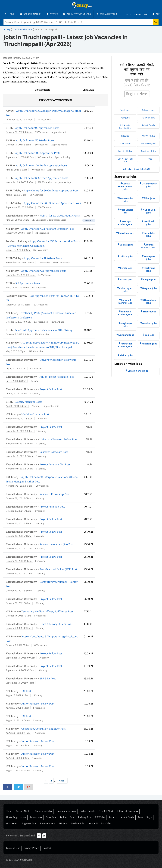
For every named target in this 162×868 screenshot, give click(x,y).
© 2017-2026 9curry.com (19, 860)
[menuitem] (9, 14)
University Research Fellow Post (58, 439)
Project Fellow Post (51, 389)
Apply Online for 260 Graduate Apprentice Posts (52, 203)
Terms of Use (13, 848)
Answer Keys (145, 817)
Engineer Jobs (29, 823)
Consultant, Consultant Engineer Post (43, 729)
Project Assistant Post (52, 507)
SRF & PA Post (48, 678)
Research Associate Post (54, 452)
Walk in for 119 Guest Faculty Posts (60, 216)
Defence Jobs (67, 817)
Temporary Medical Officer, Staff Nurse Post (47, 611)
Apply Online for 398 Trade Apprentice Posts (42, 178)
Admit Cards (127, 817)
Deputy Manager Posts (29, 402)
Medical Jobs (78, 823)
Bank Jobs (51, 817)
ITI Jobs (63, 823)
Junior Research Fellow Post (38, 704)
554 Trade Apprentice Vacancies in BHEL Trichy (44, 330)
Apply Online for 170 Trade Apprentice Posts (41, 165)
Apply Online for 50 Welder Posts (35, 140)
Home (9, 811)
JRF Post (26, 691)
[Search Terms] (81, 22)
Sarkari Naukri (24, 811)
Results (113, 817)
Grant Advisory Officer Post (56, 624)
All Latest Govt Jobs (127, 811)
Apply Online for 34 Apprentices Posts (44, 271)
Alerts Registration (16, 817)
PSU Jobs (100, 817)
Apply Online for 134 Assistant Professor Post (47, 229)
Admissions (36, 817)
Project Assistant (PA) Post (55, 464)
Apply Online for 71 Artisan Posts (43, 258)
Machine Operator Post (35, 414)
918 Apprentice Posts (28, 283)
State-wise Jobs (43, 811)
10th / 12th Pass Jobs (100, 823)
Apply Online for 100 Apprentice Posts (38, 153)
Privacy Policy (31, 848)
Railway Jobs (85, 817)
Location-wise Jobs (66, 811)
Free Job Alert (106, 811)
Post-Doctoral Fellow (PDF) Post (58, 569)
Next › (62, 781)
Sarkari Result (87, 811)
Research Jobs (48, 823)
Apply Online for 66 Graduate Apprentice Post (51, 190)
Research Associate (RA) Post (56, 544)
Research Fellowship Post (55, 494)
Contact (47, 848)
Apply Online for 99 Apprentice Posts (37, 128)
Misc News (12, 823)
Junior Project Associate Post (57, 377)
